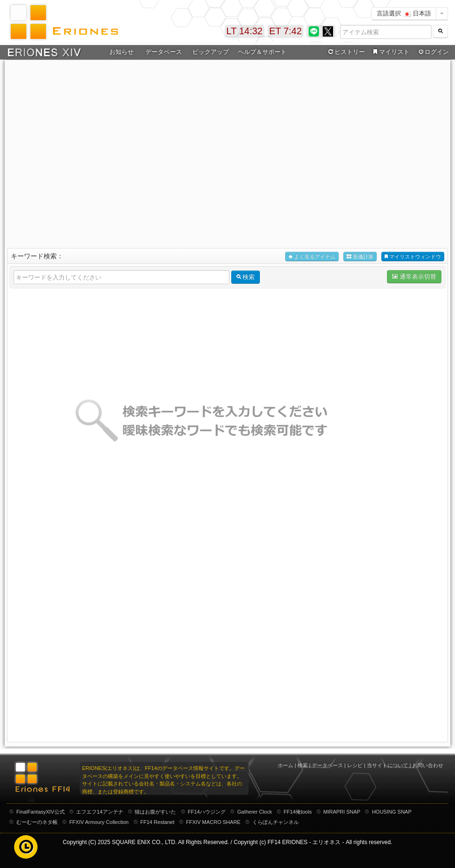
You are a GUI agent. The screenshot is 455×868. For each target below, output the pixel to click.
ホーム (285, 765)
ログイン (433, 52)
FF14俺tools (298, 812)
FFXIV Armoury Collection (99, 822)
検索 (303, 765)
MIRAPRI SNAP (342, 812)
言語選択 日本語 (404, 13)
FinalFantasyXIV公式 (41, 812)
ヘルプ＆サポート (262, 52)
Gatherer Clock (255, 812)
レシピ (355, 765)
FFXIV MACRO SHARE (213, 822)
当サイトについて (387, 765)
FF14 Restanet (157, 822)
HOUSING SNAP (392, 812)
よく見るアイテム (312, 257)
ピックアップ (211, 52)
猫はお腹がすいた (155, 812)
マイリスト (390, 52)
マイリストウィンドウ (413, 257)
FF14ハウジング (207, 812)
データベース (164, 52)
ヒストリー (345, 52)
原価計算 (360, 257)
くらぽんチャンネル (276, 822)
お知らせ (121, 52)
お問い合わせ (428, 765)
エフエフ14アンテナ (99, 812)
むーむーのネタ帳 (37, 822)
